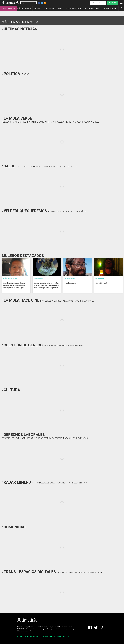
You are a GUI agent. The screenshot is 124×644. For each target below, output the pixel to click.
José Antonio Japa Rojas (10, 278)
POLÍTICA (37, 8)
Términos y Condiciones (32, 636)
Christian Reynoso (70, 278)
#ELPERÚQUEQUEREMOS (73, 8)
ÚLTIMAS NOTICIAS (25, 8)
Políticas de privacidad (49, 636)
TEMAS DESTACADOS (8, 8)
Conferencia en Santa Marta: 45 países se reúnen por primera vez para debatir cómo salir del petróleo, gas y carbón (46, 285)
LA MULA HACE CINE (110, 8)
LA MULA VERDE (49, 8)
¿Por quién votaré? (102, 283)
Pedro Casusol (100, 278)
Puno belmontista (70, 283)
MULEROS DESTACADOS (92, 8)
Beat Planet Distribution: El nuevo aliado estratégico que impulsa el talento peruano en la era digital (14, 285)
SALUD (60, 8)
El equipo (20, 636)
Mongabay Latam (39, 278)
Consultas (66, 636)
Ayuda (59, 636)
